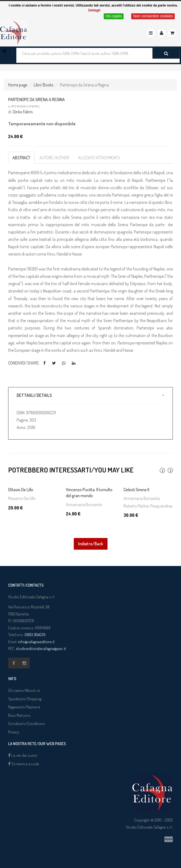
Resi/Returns (19, 715)
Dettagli (94, 10)
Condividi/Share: (24, 363)
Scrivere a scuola (24, 764)
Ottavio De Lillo (21, 490)
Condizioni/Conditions (27, 724)
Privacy (14, 732)
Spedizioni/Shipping (25, 699)
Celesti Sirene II (136, 490)
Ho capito (114, 16)
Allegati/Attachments (99, 158)
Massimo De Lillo (22, 498)
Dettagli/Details (34, 395)
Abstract (21, 158)
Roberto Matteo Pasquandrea (148, 506)
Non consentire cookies (153, 16)
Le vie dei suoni (23, 755)
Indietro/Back (91, 544)
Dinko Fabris (23, 112)
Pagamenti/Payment (24, 707)
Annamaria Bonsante (84, 505)
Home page (18, 85)
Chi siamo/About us (24, 690)
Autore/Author (54, 158)
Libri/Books (44, 85)
